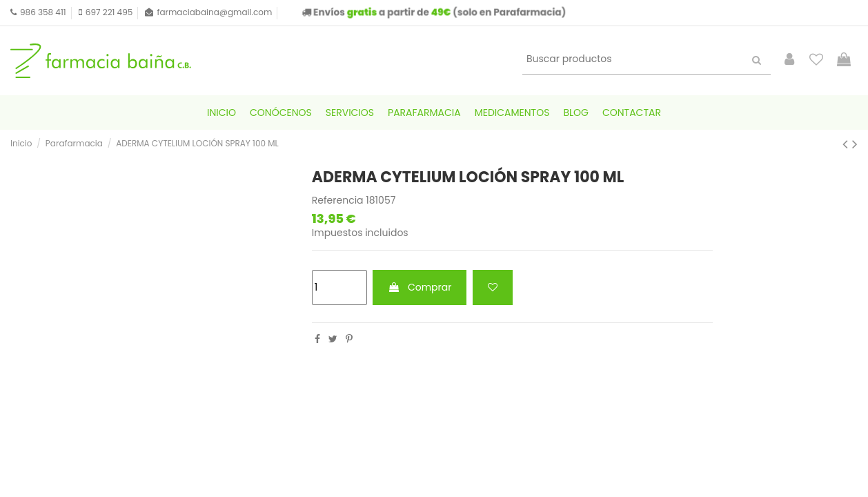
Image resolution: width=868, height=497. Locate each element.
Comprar (420, 287)
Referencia (338, 201)
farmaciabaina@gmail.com (214, 12)
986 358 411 (43, 12)
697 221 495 (109, 12)
